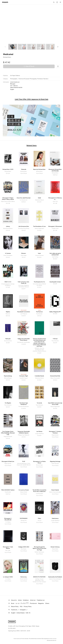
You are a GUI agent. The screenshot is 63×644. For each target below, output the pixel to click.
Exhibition (26, 600)
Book (13, 603)
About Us (14, 600)
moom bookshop (5, 2)
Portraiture (40, 79)
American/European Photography (28, 79)
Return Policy (15, 606)
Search (54, 2)
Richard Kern (7, 57)
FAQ (21, 606)
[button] (58, 47)
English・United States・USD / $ (21, 613)
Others (47, 603)
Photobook (33, 603)
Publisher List (41, 600)
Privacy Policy (28, 606)
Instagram (24, 610)
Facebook (15, 610)
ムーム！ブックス (22, 603)
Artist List (33, 600)
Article (20, 600)
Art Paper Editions (15, 76)
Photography (14, 79)
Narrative (46, 79)
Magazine (41, 603)
